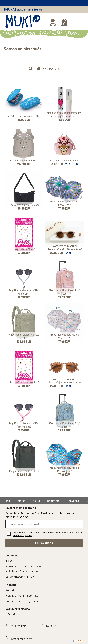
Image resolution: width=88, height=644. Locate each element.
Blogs (9, 560)
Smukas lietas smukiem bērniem (24, 9)
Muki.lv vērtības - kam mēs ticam (26, 571)
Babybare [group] (73, 501)
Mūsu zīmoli (13, 614)
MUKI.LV (23, 22)
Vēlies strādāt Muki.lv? (20, 577)
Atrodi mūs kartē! (22, 639)
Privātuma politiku (22, 535)
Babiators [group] (53, 501)
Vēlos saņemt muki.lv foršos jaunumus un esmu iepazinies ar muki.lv (48, 534)
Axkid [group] (36, 501)
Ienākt (53, 23)
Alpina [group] (21, 501)
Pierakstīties (44, 543)
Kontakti (11, 590)
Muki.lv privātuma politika (22, 595)
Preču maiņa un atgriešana (22, 601)
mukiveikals (19, 626)
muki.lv (51, 626)
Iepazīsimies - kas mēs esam (24, 566)
